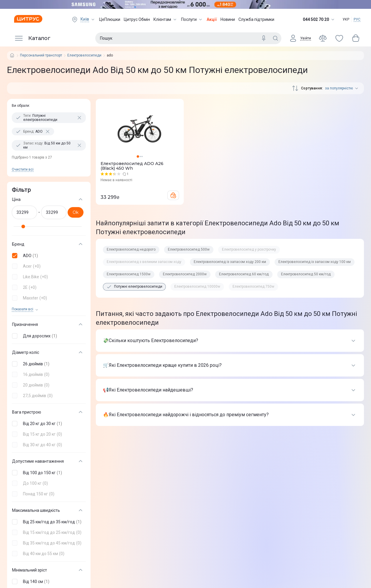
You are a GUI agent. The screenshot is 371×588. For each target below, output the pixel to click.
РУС (357, 19)
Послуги (192, 19)
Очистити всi (23, 169)
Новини (228, 19)
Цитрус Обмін (137, 19)
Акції (212, 19)
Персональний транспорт (41, 55)
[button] (48, 256)
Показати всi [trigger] (22, 309)
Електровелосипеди (84, 55)
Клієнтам (166, 19)
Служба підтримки (256, 19)
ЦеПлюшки (110, 19)
